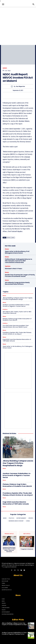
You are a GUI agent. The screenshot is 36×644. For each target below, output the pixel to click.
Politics (5, 309)
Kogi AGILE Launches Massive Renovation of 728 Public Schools (17, 340)
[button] (3, 4)
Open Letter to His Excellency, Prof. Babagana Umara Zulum (17, 252)
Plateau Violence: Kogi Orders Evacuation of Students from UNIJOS (17, 319)
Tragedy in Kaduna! (27, 549)
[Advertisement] (18, 26)
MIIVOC (9, 238)
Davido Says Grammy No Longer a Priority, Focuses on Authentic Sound (20, 276)
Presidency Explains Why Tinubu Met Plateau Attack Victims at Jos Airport (17, 333)
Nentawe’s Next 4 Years (14, 269)
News (5, 68)
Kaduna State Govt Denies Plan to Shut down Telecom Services (9, 550)
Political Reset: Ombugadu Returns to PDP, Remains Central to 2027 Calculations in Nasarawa (18, 261)
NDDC (13, 238)
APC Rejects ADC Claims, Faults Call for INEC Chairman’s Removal (17, 312)
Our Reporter (21, 86)
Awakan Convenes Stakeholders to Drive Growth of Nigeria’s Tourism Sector (17, 475)
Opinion (8, 266)
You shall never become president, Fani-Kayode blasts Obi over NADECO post (16, 326)
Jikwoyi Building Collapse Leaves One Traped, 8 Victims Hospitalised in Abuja (18, 463)
